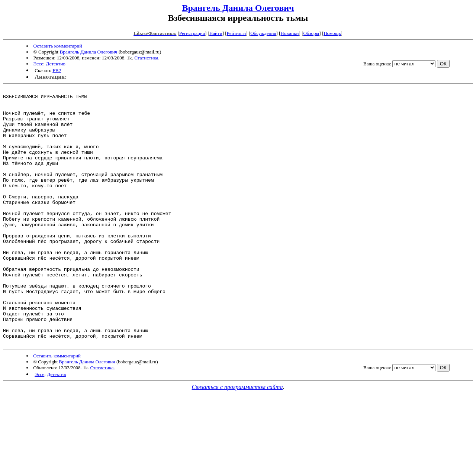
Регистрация (192, 33)
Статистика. (147, 58)
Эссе (38, 64)
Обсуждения (263, 33)
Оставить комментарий (58, 46)
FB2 (57, 70)
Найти (216, 33)
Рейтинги (237, 33)
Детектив (55, 64)
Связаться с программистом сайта (237, 438)
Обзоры (311, 33)
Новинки (290, 33)
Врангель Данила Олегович (238, 8)
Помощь (332, 33)
